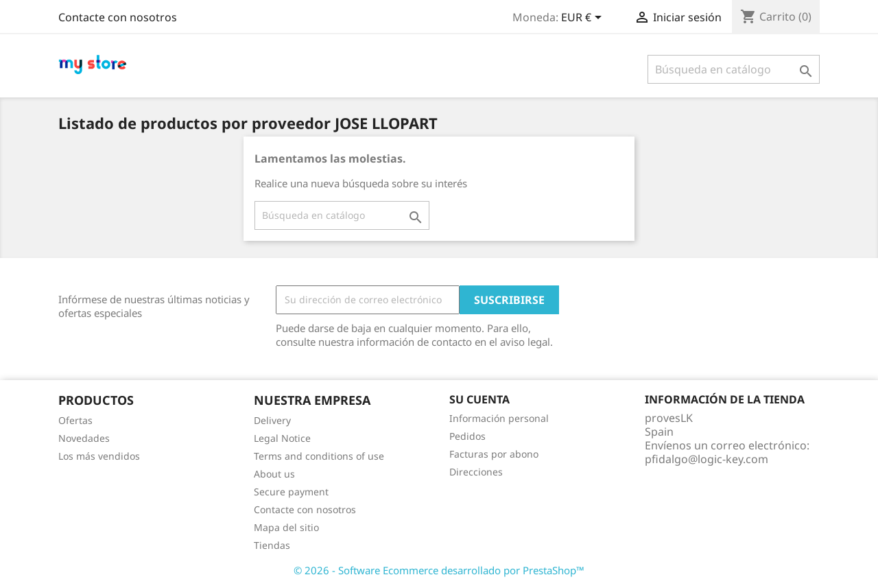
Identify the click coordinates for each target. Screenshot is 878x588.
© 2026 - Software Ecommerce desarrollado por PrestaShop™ (439, 570)
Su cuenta (479, 399)
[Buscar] (734, 69)
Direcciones (476, 472)
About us (274, 474)
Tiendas (272, 545)
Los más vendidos (99, 456)
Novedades (84, 438)
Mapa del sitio (286, 527)
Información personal (499, 418)
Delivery (272, 420)
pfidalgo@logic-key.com (707, 459)
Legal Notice (282, 438)
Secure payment (291, 492)
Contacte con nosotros (118, 17)
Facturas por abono (494, 454)
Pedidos (467, 436)
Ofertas (75, 420)
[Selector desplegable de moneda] (584, 19)
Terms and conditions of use (319, 456)
